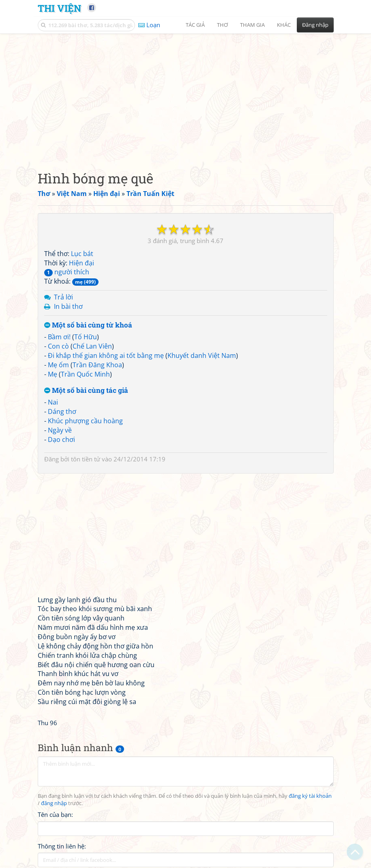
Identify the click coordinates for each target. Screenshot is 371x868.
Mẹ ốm (58, 365)
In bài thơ (68, 306)
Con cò (58, 346)
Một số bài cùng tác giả (86, 391)
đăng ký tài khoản (310, 796)
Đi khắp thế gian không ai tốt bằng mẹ (106, 355)
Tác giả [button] (195, 25)
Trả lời (63, 297)
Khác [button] (284, 25)
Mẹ (53, 374)
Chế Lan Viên (92, 346)
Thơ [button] (222, 25)
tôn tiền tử (86, 459)
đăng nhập (54, 803)
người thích (67, 272)
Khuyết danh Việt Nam (202, 355)
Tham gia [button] (252, 25)
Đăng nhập (315, 25)
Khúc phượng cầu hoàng (85, 421)
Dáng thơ (62, 411)
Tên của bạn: (55, 814)
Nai (53, 402)
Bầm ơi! (59, 337)
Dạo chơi (61, 439)
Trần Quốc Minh (85, 374)
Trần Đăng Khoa (97, 365)
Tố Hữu (86, 337)
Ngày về (60, 430)
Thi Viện (59, 8)
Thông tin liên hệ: (62, 846)
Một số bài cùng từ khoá (88, 325)
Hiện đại (81, 263)
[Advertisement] (186, 95)
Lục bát (82, 254)
